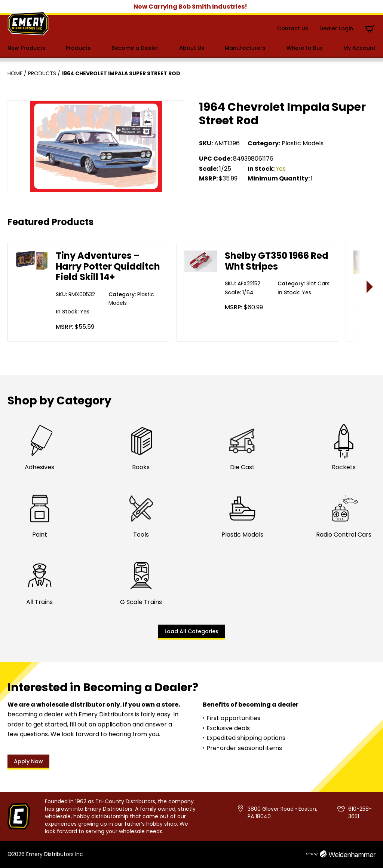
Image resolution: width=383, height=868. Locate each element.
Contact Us (293, 28)
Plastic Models (303, 143)
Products (78, 48)
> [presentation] (370, 287)
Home (15, 73)
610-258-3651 (360, 813)
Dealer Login (336, 28)
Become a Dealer (135, 48)
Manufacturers (245, 48)
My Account (359, 48)
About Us (192, 48)
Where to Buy (305, 48)
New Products (26, 48)
